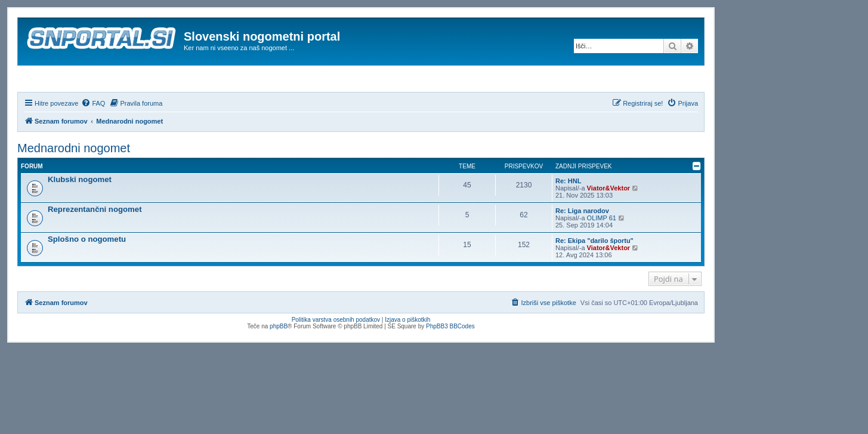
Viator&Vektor (609, 220)
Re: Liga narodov (582, 243)
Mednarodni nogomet (74, 180)
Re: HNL (568, 213)
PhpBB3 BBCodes (450, 359)
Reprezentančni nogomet (95, 241)
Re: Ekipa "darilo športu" (594, 273)
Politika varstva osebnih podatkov (336, 353)
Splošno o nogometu (87, 271)
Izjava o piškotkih (407, 353)
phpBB (279, 359)
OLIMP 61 (602, 250)
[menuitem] (93, 136)
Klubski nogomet (80, 212)
